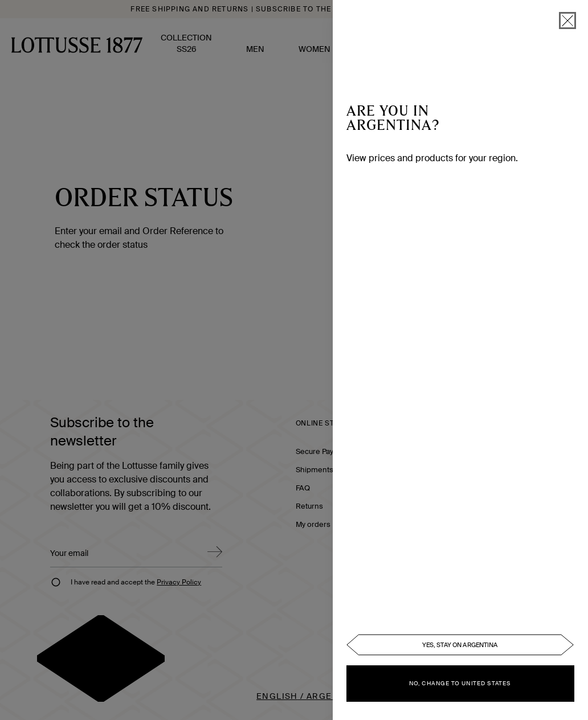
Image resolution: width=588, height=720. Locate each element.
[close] (567, 21)
